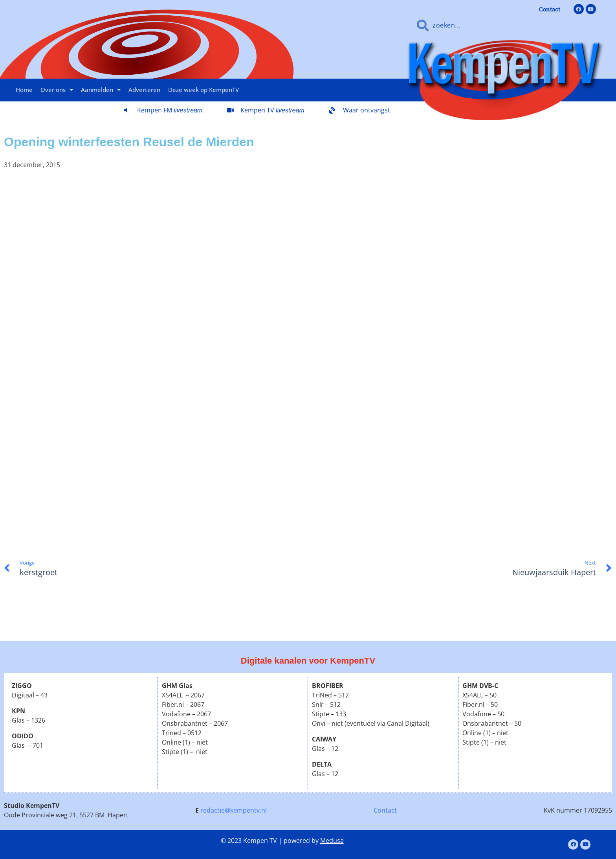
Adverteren (144, 90)
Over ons (57, 90)
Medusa (332, 841)
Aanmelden (101, 90)
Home (24, 90)
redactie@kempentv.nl (234, 810)
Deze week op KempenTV (203, 90)
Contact (385, 810)
